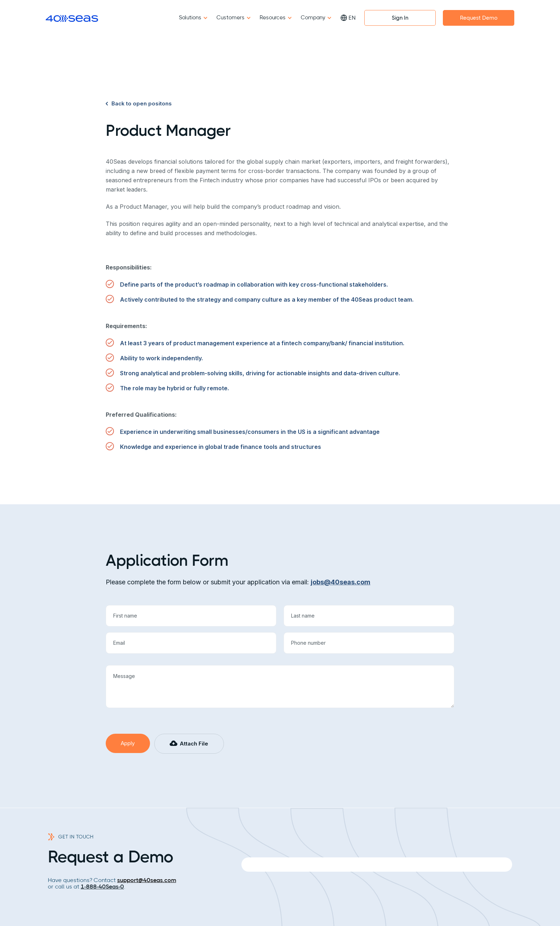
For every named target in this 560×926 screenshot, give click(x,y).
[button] (189, 744)
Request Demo (479, 18)
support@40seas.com (147, 880)
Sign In (400, 18)
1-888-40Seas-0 (102, 887)
